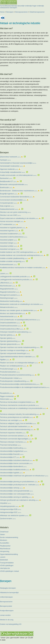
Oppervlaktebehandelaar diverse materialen (18, 357)
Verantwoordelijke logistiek (11, 473)
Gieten (2, 534)
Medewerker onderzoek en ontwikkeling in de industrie (21, 304)
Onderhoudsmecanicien (11, 326)
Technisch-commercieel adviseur (14, 436)
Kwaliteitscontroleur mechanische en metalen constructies (23, 268)
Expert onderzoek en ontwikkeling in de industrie (19, 218)
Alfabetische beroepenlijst (9, 592)
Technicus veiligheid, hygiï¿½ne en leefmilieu (18, 423)
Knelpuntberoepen (7, 611)
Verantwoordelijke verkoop (11, 488)
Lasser (4, 273)
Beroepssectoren (22, 12)
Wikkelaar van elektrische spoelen (14, 515)
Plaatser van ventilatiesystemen (13, 366)
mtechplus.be (5, 568)
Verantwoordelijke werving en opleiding (16, 497)
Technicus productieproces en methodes (16, 417)
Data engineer (7, 206)
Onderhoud (4, 532)
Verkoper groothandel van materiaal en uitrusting (19, 500)
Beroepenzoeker (6, 606)
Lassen (3, 557)
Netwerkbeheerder (9, 316)
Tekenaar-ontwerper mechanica (13, 442)
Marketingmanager (9, 298)
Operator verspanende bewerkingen (15, 353)
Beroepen (10, 12)
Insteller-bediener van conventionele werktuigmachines (22, 255)
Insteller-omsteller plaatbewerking (14, 258)
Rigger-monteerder (7, 396)
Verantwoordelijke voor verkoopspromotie (17, 494)
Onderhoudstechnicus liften (12, 329)
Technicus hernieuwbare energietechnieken (18, 402)
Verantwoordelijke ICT (10, 457)
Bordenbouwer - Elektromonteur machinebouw (19, 191)
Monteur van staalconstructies (13, 313)
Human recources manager (12, 221)
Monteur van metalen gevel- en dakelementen (18, 310)
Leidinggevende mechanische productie (16, 280)
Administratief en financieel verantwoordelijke (18, 163)
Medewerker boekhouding (11, 301)
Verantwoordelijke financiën (12, 454)
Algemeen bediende (9, 169)
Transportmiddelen (7, 563)
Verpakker (5, 503)
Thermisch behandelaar (10, 445)
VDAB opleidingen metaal (9, 571)
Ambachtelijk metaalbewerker (12, 172)
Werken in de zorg (7, 620)
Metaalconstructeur (9, 307)
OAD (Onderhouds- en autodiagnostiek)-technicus (20, 320)
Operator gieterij (8, 335)
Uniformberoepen (6, 597)
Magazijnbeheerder (9, 289)
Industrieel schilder (9, 246)
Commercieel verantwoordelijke (13, 200)
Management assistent (10, 295)
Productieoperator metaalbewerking (15, 381)
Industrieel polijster (8, 240)
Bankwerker (6, 178)
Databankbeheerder (9, 209)
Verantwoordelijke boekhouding (13, 448)
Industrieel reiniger (8, 243)
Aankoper (5, 160)
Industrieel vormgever (10, 249)
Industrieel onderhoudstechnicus (14, 237)
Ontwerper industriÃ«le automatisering (16, 332)
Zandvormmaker (8, 519)
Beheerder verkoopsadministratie (14, 184)
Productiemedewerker (10, 372)
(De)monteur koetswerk (10, 157)
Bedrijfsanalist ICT (8, 181)
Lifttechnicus (6, 283)
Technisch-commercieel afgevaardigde (16, 439)
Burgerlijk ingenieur (9, 194)
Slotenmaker (6, 399)
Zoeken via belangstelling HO (11, 624)
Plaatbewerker (5, 546)
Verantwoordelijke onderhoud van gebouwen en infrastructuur (24, 476)
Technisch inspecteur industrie (13, 433)
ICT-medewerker (8, 224)
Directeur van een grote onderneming (15, 212)
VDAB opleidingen (7, 565)
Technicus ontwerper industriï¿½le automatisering (20, 414)
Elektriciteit (4, 560)
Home (2, 12)
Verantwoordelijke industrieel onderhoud (16, 460)
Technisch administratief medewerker (15, 426)
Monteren (3, 540)
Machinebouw (5, 549)
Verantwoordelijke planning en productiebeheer (19, 482)
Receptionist (6, 393)
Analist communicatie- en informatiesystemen (18, 175)
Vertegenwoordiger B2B (10, 509)
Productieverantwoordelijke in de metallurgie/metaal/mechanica (25, 387)
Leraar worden (5, 615)
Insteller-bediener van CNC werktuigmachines (18, 252)
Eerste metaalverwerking (9, 537)
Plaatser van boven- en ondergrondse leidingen (19, 363)
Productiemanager (9, 369)
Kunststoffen (5, 543)
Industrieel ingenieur (9, 231)
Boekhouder (6, 187)
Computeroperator (8, 203)
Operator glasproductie (10, 344)
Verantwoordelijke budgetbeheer (14, 451)
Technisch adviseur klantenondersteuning (17, 429)
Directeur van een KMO (10, 215)
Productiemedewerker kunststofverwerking (17, 375)
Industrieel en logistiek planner (13, 228)
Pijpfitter (5, 360)
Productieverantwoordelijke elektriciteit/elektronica (20, 384)
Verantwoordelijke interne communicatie (16, 463)
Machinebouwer (8, 286)
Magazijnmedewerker (10, 292)
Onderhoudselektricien (10, 323)
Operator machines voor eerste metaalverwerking (20, 347)
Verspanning (5, 551)
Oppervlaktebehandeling (9, 554)
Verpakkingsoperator (9, 506)
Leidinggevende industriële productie (15, 276)
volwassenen (5, 8)
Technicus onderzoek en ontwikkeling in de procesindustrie (23, 408)
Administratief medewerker (11, 166)
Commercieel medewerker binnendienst (16, 197)
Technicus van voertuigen (11, 420)
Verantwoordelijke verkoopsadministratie (16, 491)
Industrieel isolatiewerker (11, 234)
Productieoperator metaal (11, 378)
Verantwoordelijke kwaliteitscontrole (15, 470)
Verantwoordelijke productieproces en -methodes (20, 485)
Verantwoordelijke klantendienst (13, 466)
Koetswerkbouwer (8, 264)
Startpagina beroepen (8, 588)
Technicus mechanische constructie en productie (19, 405)
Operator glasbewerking (10, 341)
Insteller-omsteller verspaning (12, 261)
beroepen (13, 8)
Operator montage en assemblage (14, 350)
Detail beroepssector (37, 12)
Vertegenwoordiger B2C (11, 512)
